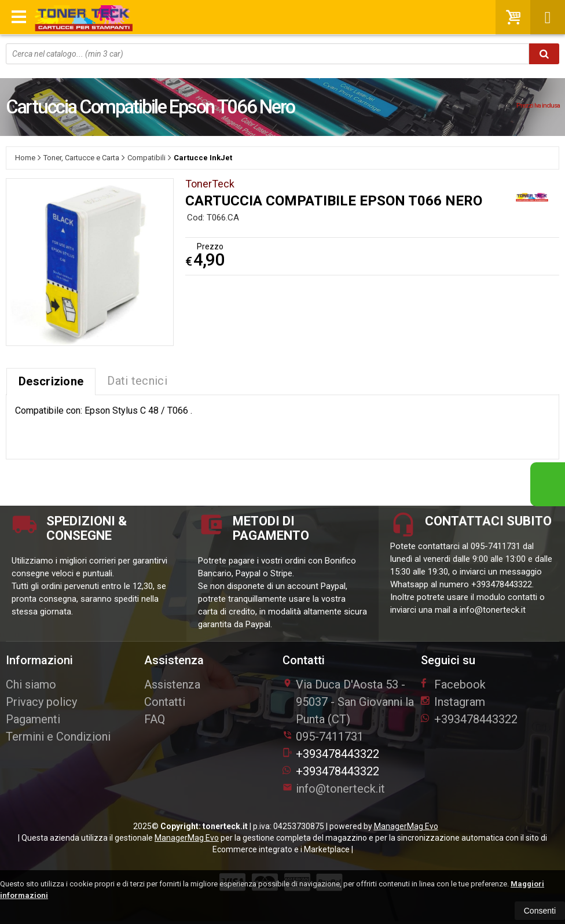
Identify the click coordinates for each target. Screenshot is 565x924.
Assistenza (172, 684)
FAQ (155, 719)
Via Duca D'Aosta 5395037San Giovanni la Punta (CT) (348, 702)
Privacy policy (41, 702)
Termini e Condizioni (58, 737)
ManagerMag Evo (406, 826)
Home (25, 158)
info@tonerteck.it (334, 789)
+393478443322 (331, 754)
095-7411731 (330, 737)
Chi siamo (31, 684)
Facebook (453, 684)
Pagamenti (33, 719)
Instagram (453, 702)
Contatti (165, 702)
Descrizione (51, 381)
